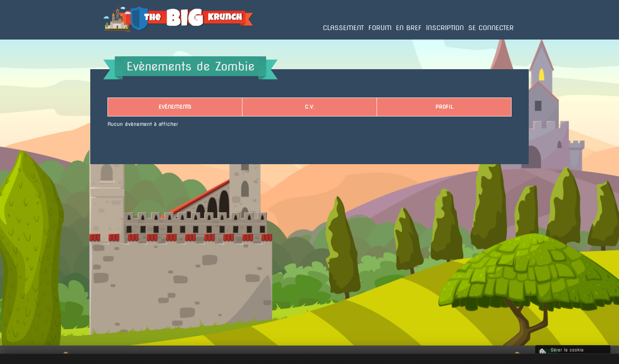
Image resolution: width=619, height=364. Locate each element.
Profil (444, 107)
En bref (409, 28)
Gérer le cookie (562, 351)
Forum (380, 28)
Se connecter (491, 28)
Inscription (445, 28)
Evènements (175, 107)
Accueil (113, 39)
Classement (343, 28)
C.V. (310, 107)
